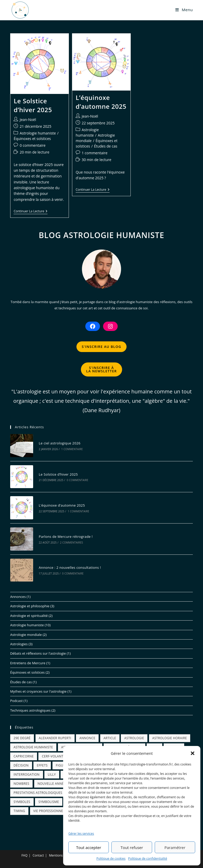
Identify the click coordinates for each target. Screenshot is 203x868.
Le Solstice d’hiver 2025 (33, 105)
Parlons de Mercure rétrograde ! (66, 537)
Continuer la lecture (31, 212)
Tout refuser (132, 847)
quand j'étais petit (63, 302)
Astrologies (19, 644)
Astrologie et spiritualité (29, 616)
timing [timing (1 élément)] (19, 811)
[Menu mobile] (184, 10)
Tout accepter (89, 847)
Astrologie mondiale (26, 635)
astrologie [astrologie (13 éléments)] (134, 738)
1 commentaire (95, 153)
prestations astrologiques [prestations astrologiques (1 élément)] (38, 793)
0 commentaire (32, 145)
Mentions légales (61, 855)
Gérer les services (81, 834)
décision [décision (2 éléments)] (21, 765)
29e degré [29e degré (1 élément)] (22, 738)
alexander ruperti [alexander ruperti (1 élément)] (55, 738)
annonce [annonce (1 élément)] (87, 738)
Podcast (16, 701)
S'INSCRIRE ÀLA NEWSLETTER (101, 369)
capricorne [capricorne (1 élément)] (24, 756)
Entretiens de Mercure (28, 663)
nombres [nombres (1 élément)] (21, 784)
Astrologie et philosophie (30, 606)
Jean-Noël (28, 120)
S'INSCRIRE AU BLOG (101, 347)
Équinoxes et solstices (32, 139)
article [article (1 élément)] (110, 738)
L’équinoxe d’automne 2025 (101, 102)
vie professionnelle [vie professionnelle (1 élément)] (51, 811)
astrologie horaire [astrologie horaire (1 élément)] (170, 738)
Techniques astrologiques (30, 710)
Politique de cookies (111, 859)
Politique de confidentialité (148, 859)
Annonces (18, 597)
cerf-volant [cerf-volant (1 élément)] (52, 756)
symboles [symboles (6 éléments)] (22, 802)
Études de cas (106, 146)
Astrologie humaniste (38, 133)
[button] (193, 753)
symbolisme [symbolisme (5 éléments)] (49, 802)
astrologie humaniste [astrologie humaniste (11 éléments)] (33, 747)
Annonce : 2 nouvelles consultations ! (70, 567)
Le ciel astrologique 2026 (59, 443)
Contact (38, 855)
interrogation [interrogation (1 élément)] (27, 774)
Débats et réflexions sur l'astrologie (38, 653)
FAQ (24, 855)
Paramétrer (175, 847)
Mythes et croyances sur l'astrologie (38, 691)
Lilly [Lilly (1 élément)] (52, 774)
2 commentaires (71, 542)
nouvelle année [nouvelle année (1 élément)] (52, 784)
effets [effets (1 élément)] (42, 765)
